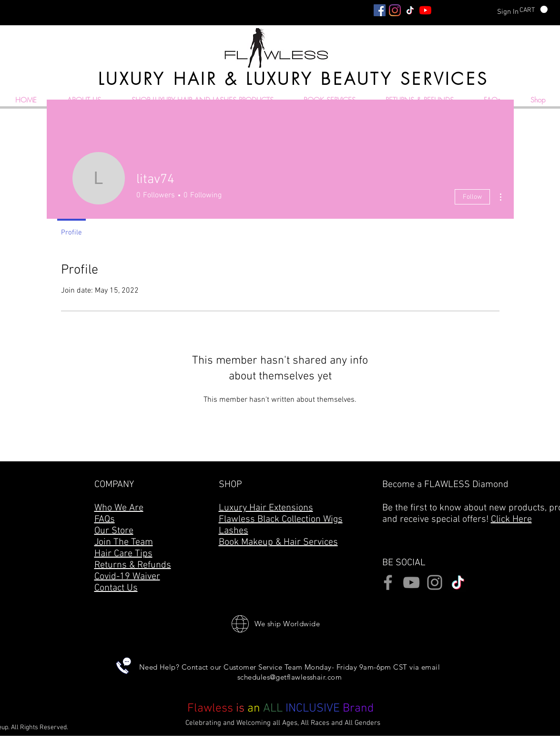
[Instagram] (395, 10)
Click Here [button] (511, 519)
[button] (534, 10)
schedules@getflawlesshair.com (290, 677)
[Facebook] (380, 10)
